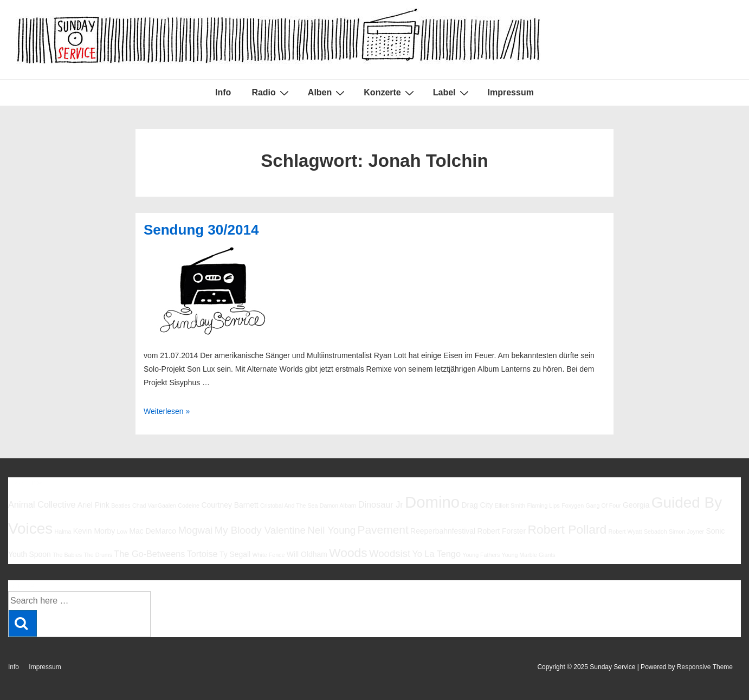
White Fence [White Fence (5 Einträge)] (269, 555)
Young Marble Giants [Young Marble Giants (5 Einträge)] (529, 555)
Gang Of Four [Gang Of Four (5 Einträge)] (603, 505)
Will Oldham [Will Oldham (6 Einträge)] (307, 554)
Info (223, 92)
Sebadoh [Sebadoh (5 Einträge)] (656, 532)
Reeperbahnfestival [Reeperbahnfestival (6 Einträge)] (443, 531)
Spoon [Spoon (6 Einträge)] (40, 554)
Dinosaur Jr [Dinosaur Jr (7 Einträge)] (381, 504)
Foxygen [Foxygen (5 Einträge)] (573, 505)
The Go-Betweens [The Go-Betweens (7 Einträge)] (149, 554)
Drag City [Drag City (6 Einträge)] (477, 505)
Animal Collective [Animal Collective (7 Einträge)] (42, 504)
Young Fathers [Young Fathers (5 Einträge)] (481, 555)
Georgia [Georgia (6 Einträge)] (636, 505)
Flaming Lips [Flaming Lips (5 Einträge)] (543, 505)
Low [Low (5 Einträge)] (122, 532)
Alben (328, 93)
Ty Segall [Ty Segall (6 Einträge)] (235, 554)
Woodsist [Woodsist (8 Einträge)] (390, 553)
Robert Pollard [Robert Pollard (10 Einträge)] (567, 529)
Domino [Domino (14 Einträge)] (432, 502)
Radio (271, 93)
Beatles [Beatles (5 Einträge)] (121, 505)
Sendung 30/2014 (201, 230)
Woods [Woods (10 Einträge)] (348, 553)
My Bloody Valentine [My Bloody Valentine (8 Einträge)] (260, 530)
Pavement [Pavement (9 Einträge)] (383, 530)
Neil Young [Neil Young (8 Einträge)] (331, 530)
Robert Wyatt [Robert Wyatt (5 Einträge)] (625, 532)
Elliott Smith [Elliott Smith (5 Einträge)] (510, 505)
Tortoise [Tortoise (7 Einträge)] (202, 554)
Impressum (511, 92)
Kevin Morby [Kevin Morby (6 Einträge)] (94, 531)
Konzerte (390, 93)
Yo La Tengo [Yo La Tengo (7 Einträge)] (436, 554)
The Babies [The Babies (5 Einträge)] (67, 555)
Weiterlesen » (167, 411)
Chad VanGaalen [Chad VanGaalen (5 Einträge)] (154, 505)
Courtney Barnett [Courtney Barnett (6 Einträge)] (230, 505)
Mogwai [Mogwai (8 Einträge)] (195, 530)
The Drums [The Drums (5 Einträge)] (98, 555)
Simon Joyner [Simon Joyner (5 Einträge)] (686, 532)
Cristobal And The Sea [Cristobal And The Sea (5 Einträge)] (289, 505)
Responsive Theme (705, 667)
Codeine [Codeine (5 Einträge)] (189, 505)
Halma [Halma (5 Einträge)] (63, 532)
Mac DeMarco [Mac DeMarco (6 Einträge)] (153, 531)
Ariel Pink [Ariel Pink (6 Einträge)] (93, 505)
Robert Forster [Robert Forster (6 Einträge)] (501, 531)
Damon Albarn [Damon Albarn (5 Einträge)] (338, 505)
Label (452, 93)
